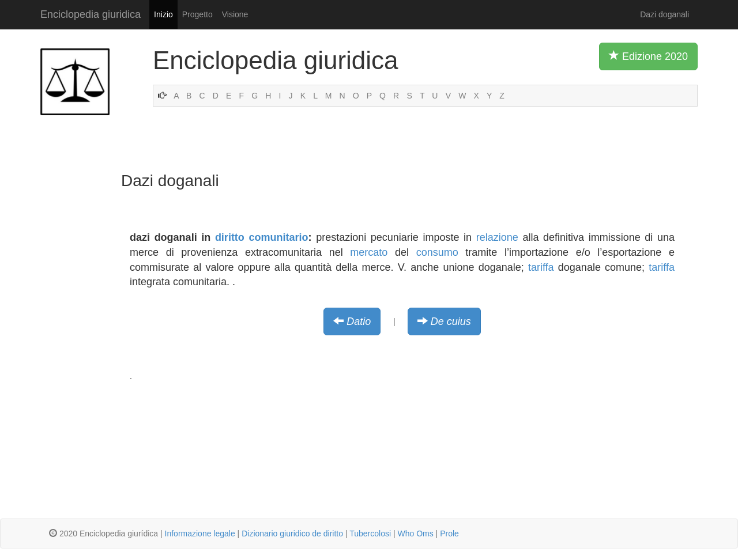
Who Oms (415, 533)
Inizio (163, 14)
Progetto (197, 14)
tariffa (541, 267)
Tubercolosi (370, 533)
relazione (497, 237)
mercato (369, 252)
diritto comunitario (262, 237)
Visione (235, 14)
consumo (437, 252)
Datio (359, 321)
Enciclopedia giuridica (91, 14)
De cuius (451, 321)
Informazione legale (200, 533)
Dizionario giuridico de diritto (292, 533)
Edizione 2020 (648, 56)
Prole (449, 533)
